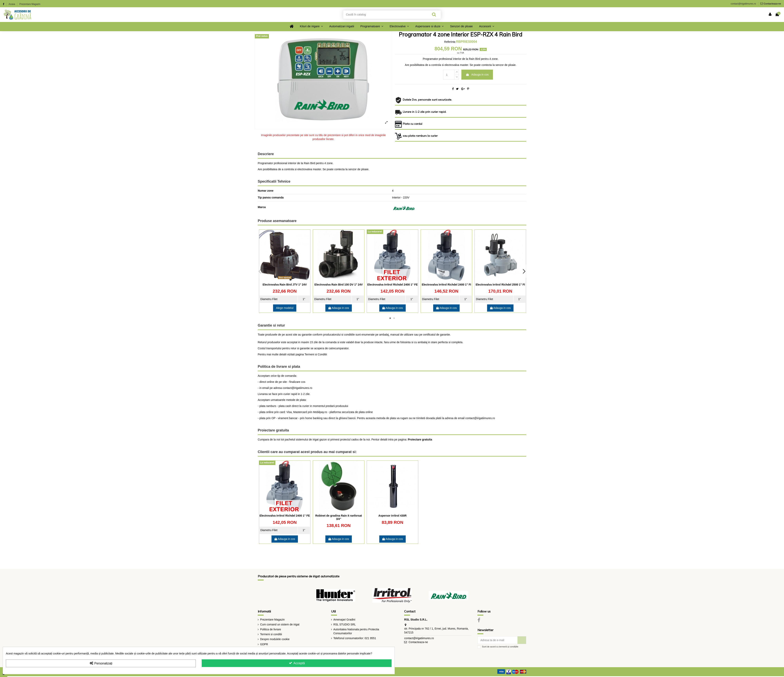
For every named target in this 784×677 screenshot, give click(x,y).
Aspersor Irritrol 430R (393, 516)
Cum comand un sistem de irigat (280, 624)
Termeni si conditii (271, 634)
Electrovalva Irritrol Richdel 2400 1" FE (392, 285)
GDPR (264, 644)
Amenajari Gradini (344, 620)
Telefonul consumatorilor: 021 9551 (355, 638)
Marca (262, 207)
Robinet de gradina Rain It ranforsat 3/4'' (338, 517)
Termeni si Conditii (316, 354)
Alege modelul (285, 308)
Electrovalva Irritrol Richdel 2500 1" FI (500, 285)
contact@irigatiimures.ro (743, 4)
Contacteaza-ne (772, 4)
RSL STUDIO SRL (345, 624)
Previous (260, 271)
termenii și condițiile (509, 647)
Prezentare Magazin (30, 4)
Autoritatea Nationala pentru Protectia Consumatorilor (356, 631)
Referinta (450, 42)
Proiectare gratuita (420, 440)
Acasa (12, 4)
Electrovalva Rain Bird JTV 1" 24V (285, 285)
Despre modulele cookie (275, 639)
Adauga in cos (477, 75)
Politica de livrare (271, 629)
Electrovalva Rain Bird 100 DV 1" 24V (338, 285)
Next (524, 271)
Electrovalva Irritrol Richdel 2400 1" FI (446, 285)
